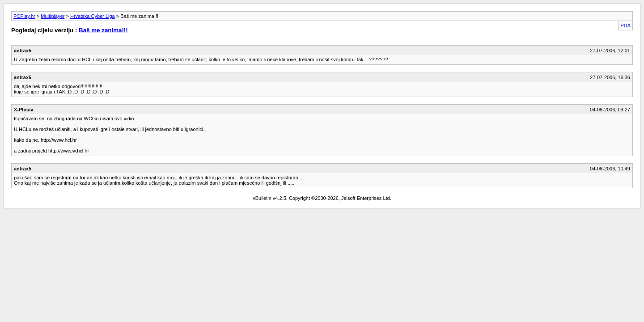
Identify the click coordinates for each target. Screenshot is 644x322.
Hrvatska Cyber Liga (93, 16)
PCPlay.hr (24, 16)
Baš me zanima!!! (103, 30)
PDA (625, 25)
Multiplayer (53, 16)
